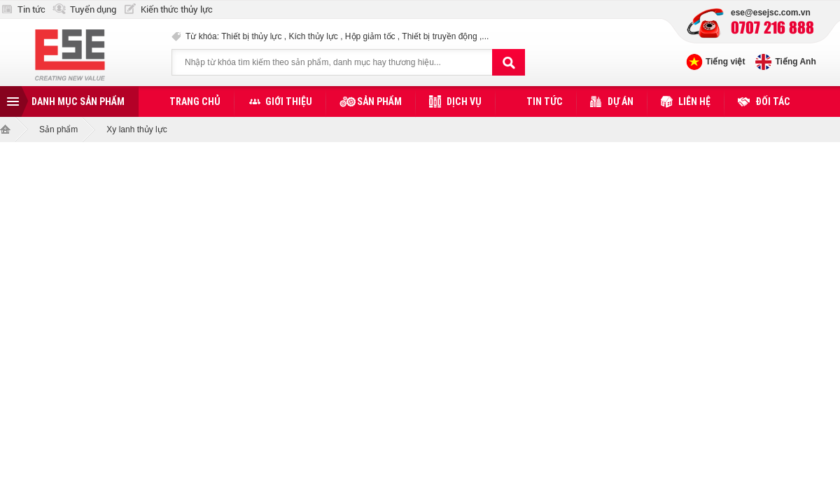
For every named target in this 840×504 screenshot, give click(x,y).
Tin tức (31, 9)
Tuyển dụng (93, 9)
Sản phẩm (379, 101)
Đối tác (773, 101)
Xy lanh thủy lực (136, 129)
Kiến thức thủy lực (177, 9)
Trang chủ (195, 101)
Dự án (621, 101)
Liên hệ (694, 101)
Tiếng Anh (795, 62)
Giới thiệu (289, 101)
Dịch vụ (464, 101)
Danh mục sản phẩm (78, 101)
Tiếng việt (725, 62)
